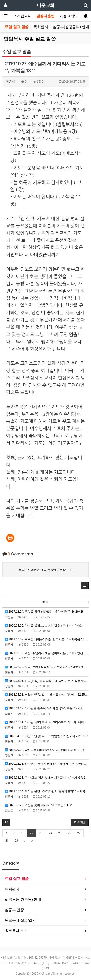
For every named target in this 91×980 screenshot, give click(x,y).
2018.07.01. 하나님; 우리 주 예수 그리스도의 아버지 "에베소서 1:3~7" (47, 722)
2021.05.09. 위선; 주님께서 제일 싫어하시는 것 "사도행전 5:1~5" (47, 653)
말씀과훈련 (45, 16)
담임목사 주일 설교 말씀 (30, 39)
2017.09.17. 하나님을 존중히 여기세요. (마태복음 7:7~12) (44, 708)
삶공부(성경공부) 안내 (71, 27)
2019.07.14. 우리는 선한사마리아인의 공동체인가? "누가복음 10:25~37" (47, 791)
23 (41, 833)
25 (60, 833)
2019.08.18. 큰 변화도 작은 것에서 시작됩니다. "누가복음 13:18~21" (47, 778)
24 (50, 833)
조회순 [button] (80, 822)
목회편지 (41, 27)
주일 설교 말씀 (17, 27)
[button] (85, 586)
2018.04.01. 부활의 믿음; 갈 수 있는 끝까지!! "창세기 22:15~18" (47, 695)
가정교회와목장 (72, 16)
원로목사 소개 (16, 931)
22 (32, 833)
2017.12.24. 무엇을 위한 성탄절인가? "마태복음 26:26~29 (44, 612)
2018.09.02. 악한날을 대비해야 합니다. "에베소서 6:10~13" (45, 750)
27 (79, 833)
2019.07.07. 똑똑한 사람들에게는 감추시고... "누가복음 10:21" (47, 639)
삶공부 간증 (14, 910)
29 (17, 841)
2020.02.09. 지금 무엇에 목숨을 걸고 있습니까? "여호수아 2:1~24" (47, 667)
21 (22, 833)
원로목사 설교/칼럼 (20, 920)
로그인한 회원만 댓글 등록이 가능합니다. (45, 570)
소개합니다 (22, 16)
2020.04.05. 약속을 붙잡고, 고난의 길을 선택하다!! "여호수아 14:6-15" (47, 626)
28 (7, 841)
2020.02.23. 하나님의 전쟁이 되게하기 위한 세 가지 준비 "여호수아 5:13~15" (47, 764)
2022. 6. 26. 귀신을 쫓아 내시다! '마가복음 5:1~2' (39, 805)
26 (69, 833)
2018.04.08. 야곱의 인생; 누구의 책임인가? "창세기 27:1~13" (46, 736)
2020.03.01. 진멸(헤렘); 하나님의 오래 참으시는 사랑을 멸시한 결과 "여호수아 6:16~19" (47, 681)
